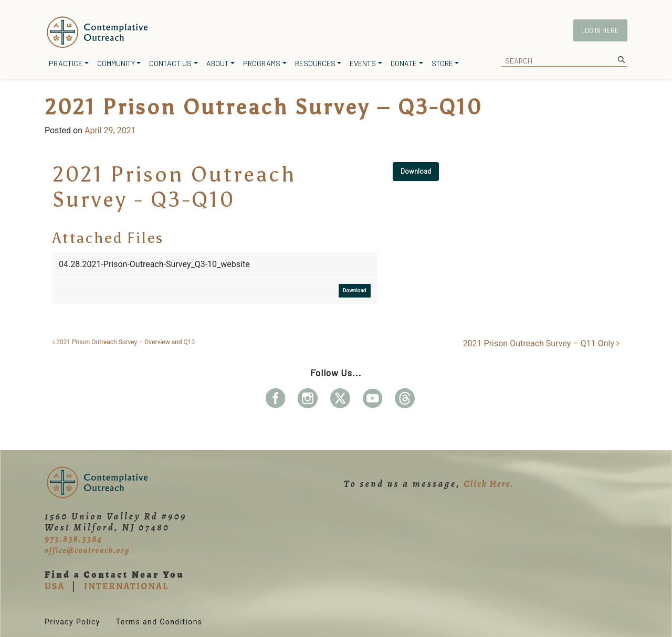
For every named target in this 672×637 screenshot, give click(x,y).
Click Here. (489, 484)
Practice (66, 63)
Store (442, 63)
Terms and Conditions (159, 622)
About (218, 63)
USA (55, 586)
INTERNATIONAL (126, 586)
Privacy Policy (72, 622)
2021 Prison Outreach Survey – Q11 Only (541, 343)
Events (363, 63)
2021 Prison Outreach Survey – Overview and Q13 (124, 342)
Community (116, 63)
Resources (315, 63)
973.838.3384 (73, 539)
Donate (404, 63)
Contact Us (170, 63)
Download (416, 171)
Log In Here (600, 30)
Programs (262, 63)
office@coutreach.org (87, 550)
